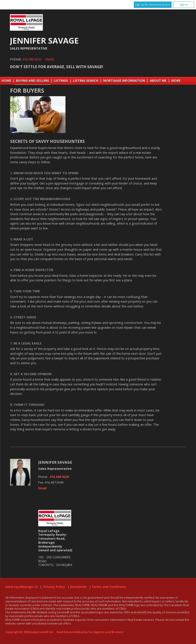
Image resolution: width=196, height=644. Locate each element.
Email (50, 59)
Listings (61, 81)
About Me (158, 81)
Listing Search (86, 81)
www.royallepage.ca (21, 587)
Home (6, 81)
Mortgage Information (124, 81)
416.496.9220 (32, 59)
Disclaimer (78, 587)
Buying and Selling (33, 81)
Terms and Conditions (109, 587)
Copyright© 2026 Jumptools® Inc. (30, 632)
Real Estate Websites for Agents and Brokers (90, 632)
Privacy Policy (54, 587)
